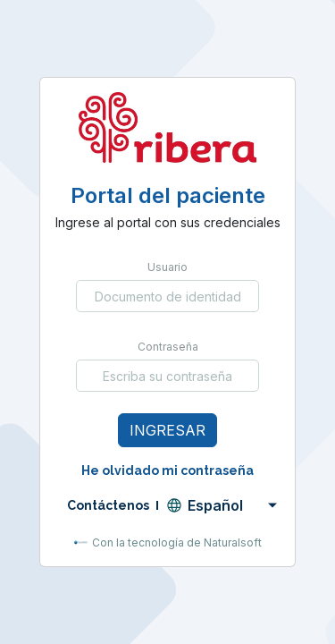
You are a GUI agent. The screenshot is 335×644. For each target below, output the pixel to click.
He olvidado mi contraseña (167, 470)
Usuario (167, 267)
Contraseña (168, 347)
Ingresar (167, 430)
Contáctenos (108, 505)
